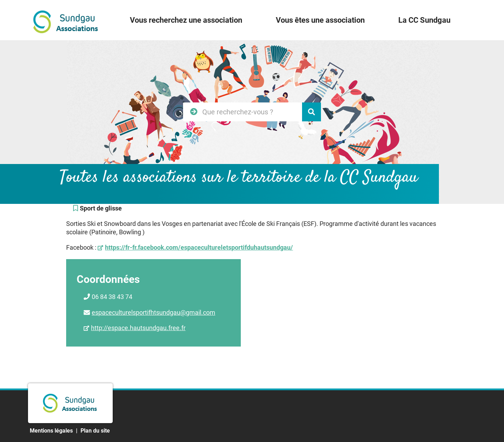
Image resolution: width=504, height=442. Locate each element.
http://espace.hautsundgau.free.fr (138, 328)
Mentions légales (51, 431)
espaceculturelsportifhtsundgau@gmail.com (153, 312)
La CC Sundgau (424, 20)
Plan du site (95, 431)
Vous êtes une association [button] (320, 20)
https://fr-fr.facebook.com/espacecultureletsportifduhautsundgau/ (199, 247)
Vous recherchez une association (186, 20)
